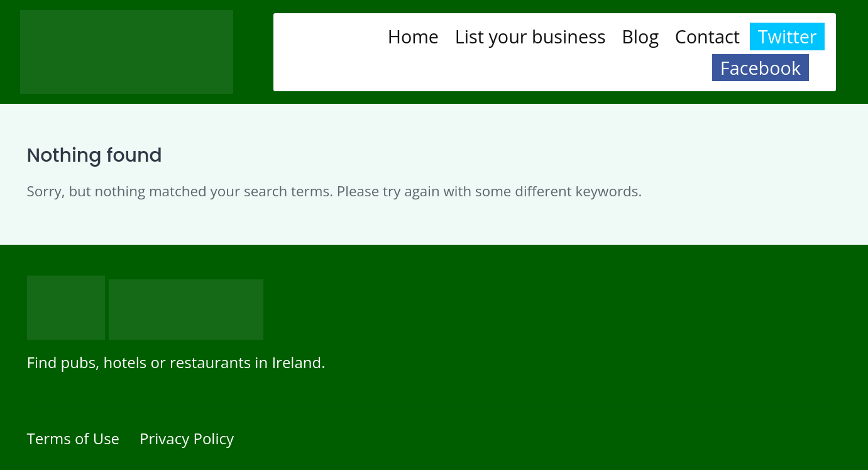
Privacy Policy (187, 438)
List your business (530, 36)
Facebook (761, 68)
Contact (707, 36)
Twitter (788, 36)
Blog (640, 36)
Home (413, 36)
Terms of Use (74, 438)
